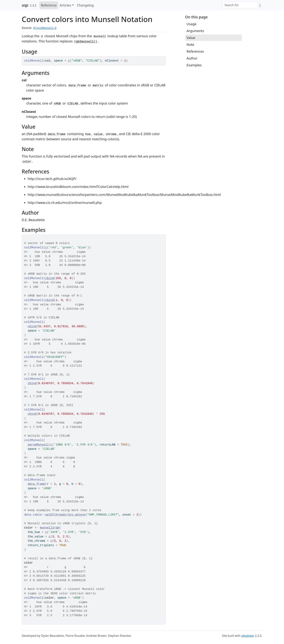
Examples (194, 65)
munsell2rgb (50, 528)
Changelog (85, 5)
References (195, 51)
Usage (191, 24)
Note (190, 44)
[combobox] (240, 5)
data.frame (36, 484)
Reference (49, 5)
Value (191, 38)
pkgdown (248, 636)
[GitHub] (260, 5)
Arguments (195, 31)
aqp (25, 5)
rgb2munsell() (86, 42)
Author (192, 58)
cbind (49, 278)
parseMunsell (38, 445)
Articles (65, 5)
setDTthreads (56, 515)
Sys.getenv (77, 515)
